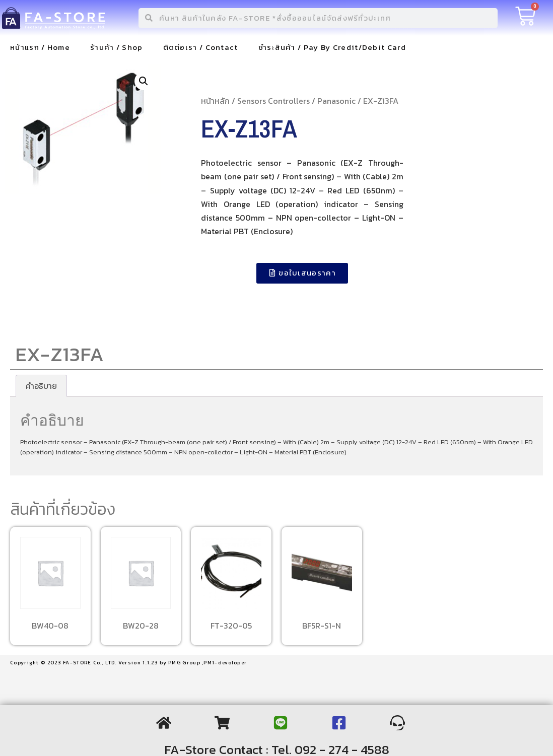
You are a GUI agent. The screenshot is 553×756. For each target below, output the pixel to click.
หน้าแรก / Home (40, 47)
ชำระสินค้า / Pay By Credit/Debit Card (332, 47)
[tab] (41, 386)
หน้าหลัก (215, 101)
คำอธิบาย (41, 386)
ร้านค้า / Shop (117, 47)
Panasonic (336, 101)
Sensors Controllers (273, 101)
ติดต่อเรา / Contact (201, 47)
